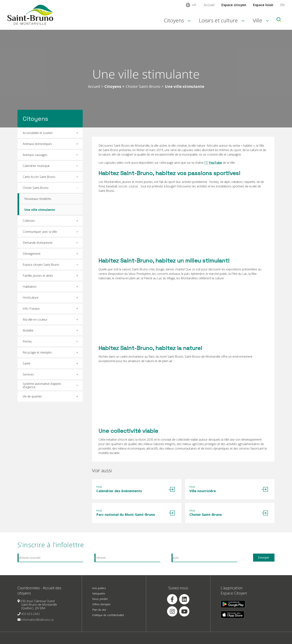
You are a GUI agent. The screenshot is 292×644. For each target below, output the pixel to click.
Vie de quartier (32, 396)
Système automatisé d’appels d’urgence (42, 385)
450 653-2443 (30, 619)
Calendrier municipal (36, 166)
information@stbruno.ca (37, 624)
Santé (27, 363)
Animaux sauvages (35, 155)
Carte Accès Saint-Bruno (39, 177)
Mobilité (28, 330)
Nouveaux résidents (38, 199)
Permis (27, 341)
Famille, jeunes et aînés (38, 276)
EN (282, 5)
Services (28, 374)
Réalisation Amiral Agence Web (173, 642)
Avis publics (99, 593)
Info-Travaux (31, 309)
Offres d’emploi (101, 609)
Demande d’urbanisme (38, 243)
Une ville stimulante (40, 210)
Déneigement (32, 254)
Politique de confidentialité (108, 620)
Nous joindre (100, 604)
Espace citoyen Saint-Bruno (41, 265)
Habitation (30, 287)
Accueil (209, 5)
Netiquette (99, 598)
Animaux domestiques (37, 144)
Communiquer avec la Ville (40, 232)
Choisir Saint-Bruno (143, 87)
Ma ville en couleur (35, 319)
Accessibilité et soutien (38, 133)
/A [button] (194, 5)
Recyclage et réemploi (37, 352)
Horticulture (31, 298)
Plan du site (99, 614)
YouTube (215, 163)
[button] (188, 5)
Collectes (29, 221)
